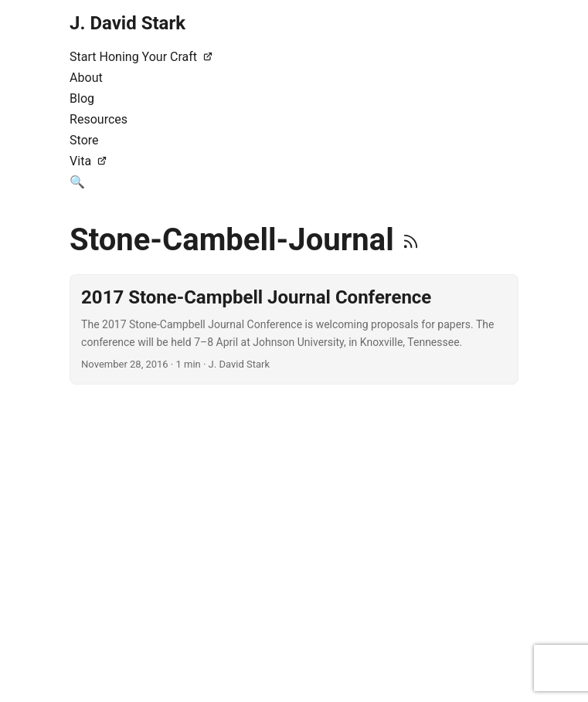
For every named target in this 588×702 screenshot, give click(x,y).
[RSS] (411, 240)
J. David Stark (127, 23)
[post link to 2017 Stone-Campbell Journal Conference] (294, 329)
